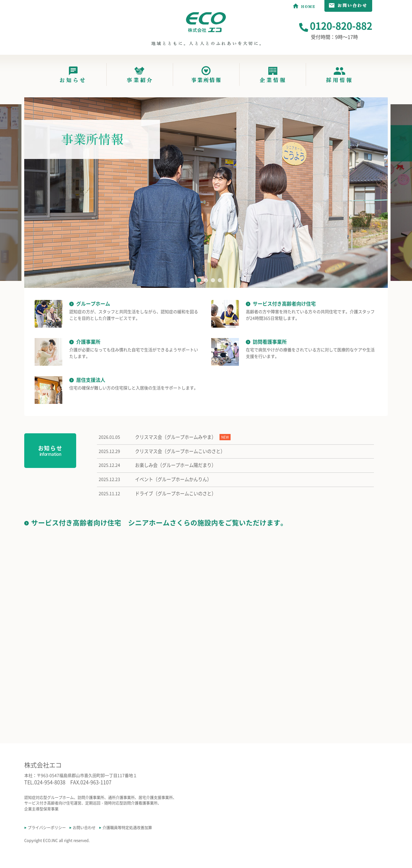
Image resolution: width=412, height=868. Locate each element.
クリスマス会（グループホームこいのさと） (180, 451)
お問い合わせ (84, 828)
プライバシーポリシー (47, 828)
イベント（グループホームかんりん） (173, 479)
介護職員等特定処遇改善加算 (127, 828)
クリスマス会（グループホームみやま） (176, 437)
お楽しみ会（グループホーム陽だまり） (176, 465)
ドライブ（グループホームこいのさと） (176, 494)
